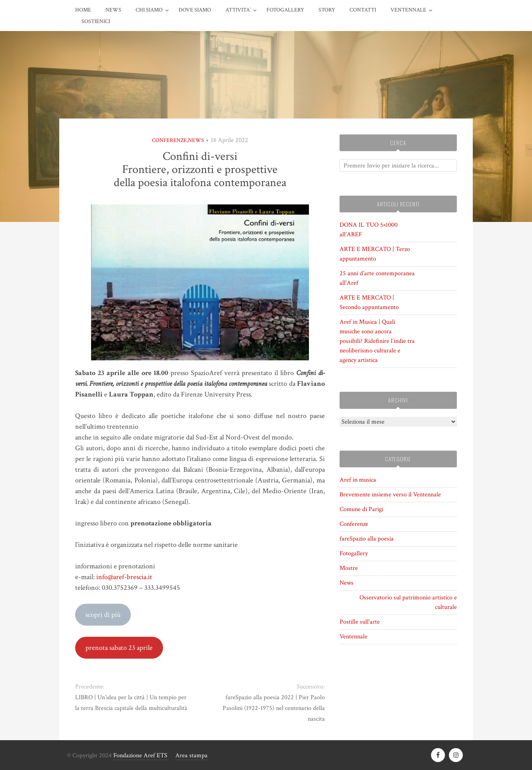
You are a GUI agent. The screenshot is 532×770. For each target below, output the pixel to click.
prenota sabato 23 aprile (119, 648)
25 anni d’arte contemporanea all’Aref (377, 278)
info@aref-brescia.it (124, 577)
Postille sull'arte (360, 622)
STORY (327, 10)
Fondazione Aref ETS (141, 755)
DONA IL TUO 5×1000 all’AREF (369, 230)
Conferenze (169, 140)
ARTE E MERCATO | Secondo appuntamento (369, 302)
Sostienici (96, 21)
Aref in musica (358, 480)
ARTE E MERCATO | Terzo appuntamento (375, 254)
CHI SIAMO (149, 10)
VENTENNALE (408, 10)
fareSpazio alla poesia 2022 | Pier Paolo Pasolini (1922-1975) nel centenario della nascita (274, 708)
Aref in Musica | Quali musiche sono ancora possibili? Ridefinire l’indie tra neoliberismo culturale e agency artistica (377, 341)
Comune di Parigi (361, 509)
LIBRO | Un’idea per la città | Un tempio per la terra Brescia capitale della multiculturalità (131, 703)
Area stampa (191, 755)
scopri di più (103, 615)
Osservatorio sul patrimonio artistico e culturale (408, 602)
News (113, 10)
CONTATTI (363, 10)
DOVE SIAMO (195, 10)
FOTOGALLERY (285, 10)
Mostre (349, 568)
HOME (83, 10)
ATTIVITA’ (238, 10)
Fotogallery (354, 553)
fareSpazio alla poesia (367, 539)
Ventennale (353, 637)
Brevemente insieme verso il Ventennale (390, 495)
